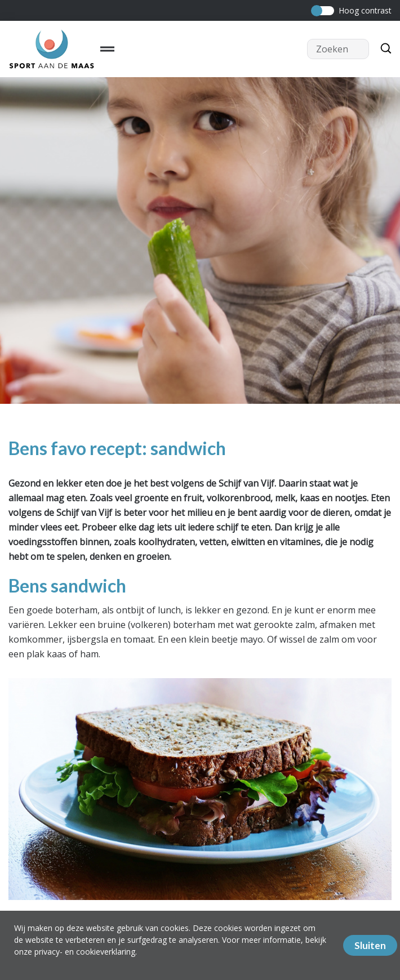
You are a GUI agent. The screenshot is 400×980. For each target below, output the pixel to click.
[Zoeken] (383, 49)
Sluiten (370, 945)
